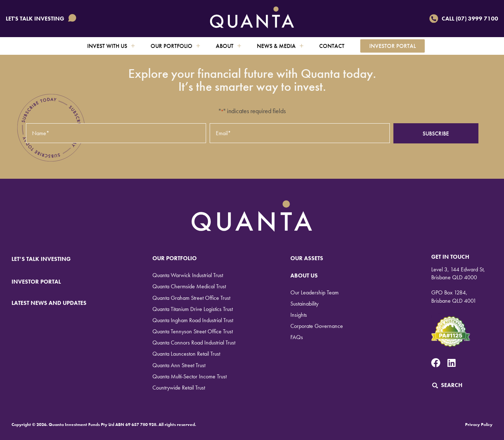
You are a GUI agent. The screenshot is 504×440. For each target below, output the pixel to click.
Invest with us (111, 46)
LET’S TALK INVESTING (46, 259)
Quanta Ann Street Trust (179, 365)
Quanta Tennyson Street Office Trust (193, 331)
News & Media (280, 46)
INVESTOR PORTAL (36, 282)
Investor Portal (393, 46)
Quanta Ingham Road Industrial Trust (193, 320)
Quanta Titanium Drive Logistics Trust (193, 309)
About (228, 46)
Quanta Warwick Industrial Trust (188, 275)
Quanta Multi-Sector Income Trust (189, 376)
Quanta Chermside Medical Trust (189, 286)
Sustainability (304, 304)
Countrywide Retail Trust (179, 388)
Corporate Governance (317, 326)
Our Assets (307, 258)
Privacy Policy (479, 425)
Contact (332, 46)
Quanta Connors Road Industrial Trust (194, 343)
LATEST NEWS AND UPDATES (49, 303)
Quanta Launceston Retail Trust (186, 354)
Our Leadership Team (315, 292)
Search (447, 385)
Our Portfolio (175, 46)
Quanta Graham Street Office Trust (191, 298)
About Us (304, 275)
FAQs (297, 337)
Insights (299, 315)
